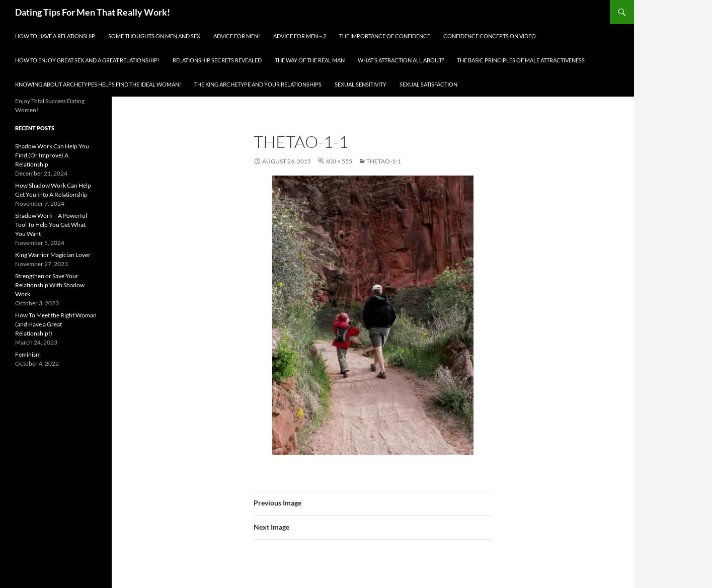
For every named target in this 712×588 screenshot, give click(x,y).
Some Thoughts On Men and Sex (154, 36)
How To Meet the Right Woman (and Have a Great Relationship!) (56, 324)
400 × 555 (339, 161)
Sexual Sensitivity (361, 84)
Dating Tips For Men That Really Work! (93, 12)
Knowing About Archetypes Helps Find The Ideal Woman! (98, 84)
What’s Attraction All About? (401, 60)
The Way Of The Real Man (310, 60)
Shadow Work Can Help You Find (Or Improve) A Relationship (52, 155)
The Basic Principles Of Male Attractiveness (521, 60)
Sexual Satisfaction (428, 84)
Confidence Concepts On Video (490, 36)
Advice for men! (237, 36)
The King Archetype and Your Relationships (258, 84)
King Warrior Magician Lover (53, 255)
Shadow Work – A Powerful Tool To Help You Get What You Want (51, 225)
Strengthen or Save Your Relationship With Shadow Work (50, 285)
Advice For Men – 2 (300, 36)
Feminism (28, 354)
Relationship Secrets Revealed (217, 60)
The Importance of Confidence (385, 36)
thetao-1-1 (384, 161)
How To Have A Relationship (55, 36)
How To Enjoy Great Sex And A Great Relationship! (87, 60)
